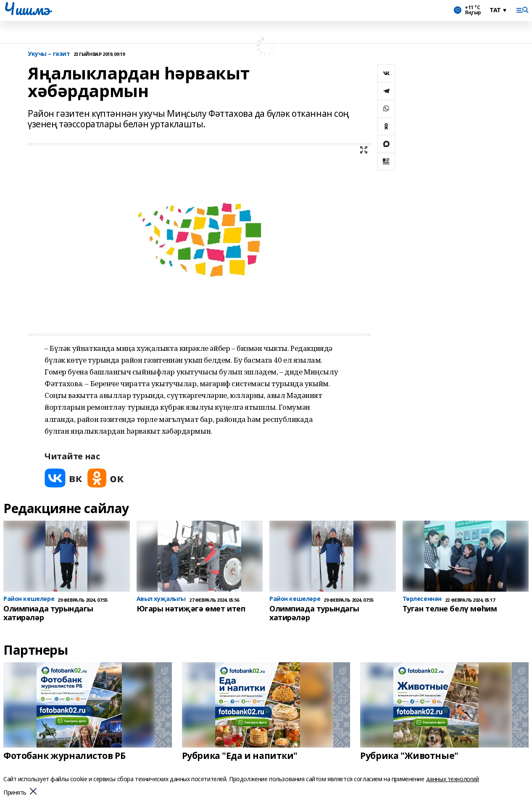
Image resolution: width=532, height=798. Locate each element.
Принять (15, 793)
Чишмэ (27, 9)
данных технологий (453, 779)
